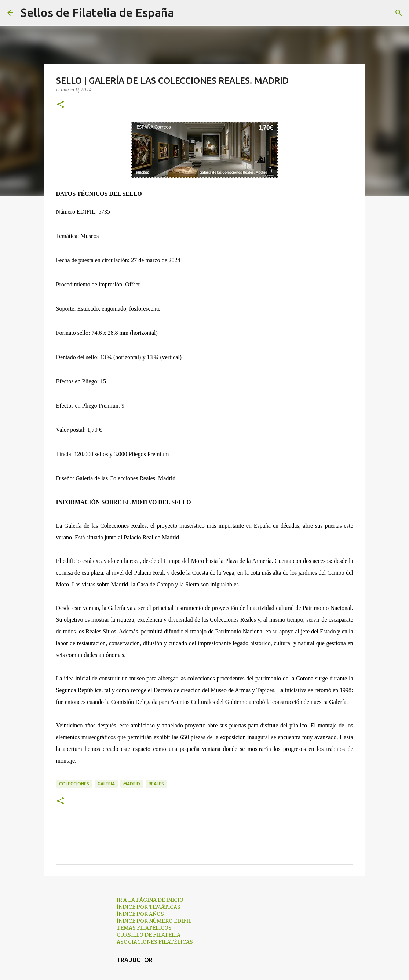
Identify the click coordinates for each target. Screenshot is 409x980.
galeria (106, 784)
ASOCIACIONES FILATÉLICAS (155, 942)
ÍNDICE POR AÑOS (140, 914)
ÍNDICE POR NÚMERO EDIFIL (154, 921)
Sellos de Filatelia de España (97, 12)
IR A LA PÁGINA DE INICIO (150, 900)
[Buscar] (184, 13)
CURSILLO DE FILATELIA (149, 935)
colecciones (74, 784)
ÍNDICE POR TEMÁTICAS (149, 907)
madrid (132, 784)
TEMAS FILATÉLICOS (144, 928)
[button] (61, 105)
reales (156, 784)
